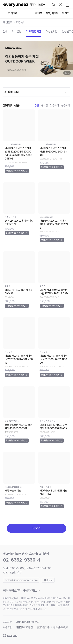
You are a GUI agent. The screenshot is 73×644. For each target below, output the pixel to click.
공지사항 (7, 622)
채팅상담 (48, 580)
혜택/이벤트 (52, 13)
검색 (54, 5)
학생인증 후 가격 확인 (15, 171)
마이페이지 (61, 5)
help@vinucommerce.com (21, 580)
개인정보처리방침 (24, 627)
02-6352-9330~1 (22, 560)
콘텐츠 (39, 13)
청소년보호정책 (61, 627)
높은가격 (66, 105)
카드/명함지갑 (34, 31)
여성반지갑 (52, 31)
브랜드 (66, 13)
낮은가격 (55, 105)
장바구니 (68, 5)
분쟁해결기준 (43, 627)
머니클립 (17, 31)
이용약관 (7, 627)
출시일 (44, 105)
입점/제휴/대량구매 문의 (27, 622)
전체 (5, 31)
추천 (37, 105)
